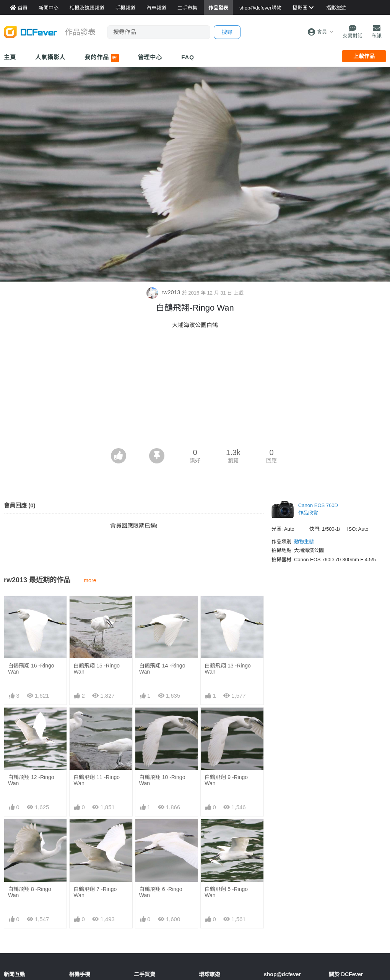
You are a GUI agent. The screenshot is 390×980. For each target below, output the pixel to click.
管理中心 (150, 57)
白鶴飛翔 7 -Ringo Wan (95, 892)
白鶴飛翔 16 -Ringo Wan (31, 669)
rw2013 (164, 292)
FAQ (188, 57)
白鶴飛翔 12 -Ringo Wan (31, 780)
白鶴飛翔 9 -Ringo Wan (226, 780)
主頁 (10, 57)
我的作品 (102, 58)
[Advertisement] (195, 391)
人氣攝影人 (50, 57)
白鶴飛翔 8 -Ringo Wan (30, 892)
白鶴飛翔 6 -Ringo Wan (161, 892)
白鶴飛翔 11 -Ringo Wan (97, 780)
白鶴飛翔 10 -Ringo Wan (162, 780)
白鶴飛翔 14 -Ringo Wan (162, 669)
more (90, 580)
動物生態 (304, 542)
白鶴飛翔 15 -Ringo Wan (97, 669)
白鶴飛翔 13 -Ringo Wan (228, 669)
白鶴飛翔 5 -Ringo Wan (226, 892)
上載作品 (364, 56)
